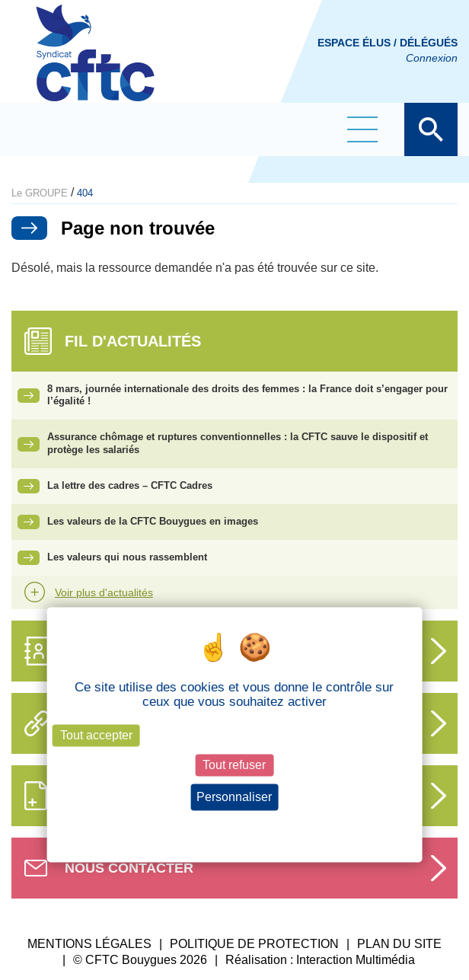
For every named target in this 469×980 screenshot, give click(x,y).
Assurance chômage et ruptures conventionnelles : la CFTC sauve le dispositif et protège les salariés (238, 443)
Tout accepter (96, 735)
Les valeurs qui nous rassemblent (127, 557)
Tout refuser (234, 765)
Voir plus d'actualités (104, 592)
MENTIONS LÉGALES (89, 944)
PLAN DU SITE (399, 944)
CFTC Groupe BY (95, 63)
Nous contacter (129, 868)
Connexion (432, 58)
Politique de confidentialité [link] (234, 825)
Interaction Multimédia (356, 960)
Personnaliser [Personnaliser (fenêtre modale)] (234, 798)
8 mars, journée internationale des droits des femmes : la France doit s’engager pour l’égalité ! (247, 395)
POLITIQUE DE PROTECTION (254, 944)
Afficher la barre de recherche (431, 129)
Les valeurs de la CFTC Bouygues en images (153, 521)
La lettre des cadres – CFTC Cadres (130, 485)
